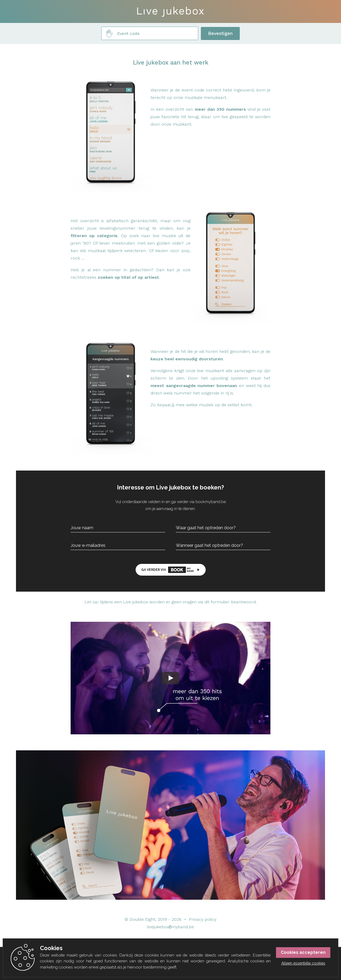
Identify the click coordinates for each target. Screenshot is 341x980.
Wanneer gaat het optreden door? (209, 545)
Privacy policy (203, 919)
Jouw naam (82, 528)
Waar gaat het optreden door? (206, 528)
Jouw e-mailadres (88, 545)
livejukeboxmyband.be (171, 927)
